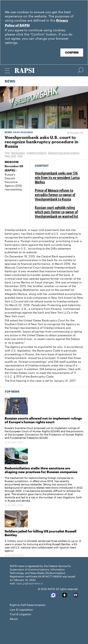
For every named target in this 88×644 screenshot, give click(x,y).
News (10, 82)
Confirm (72, 53)
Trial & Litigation (20, 614)
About (14, 618)
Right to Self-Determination (28, 604)
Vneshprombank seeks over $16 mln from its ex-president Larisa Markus (57, 178)
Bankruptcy (18, 152)
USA (20, 155)
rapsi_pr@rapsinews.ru (30, 583)
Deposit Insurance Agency (64, 152)
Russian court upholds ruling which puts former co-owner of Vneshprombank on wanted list (57, 212)
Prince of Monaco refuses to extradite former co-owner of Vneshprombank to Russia (55, 195)
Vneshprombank (36, 152)
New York (10, 155)
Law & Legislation (21, 609)
